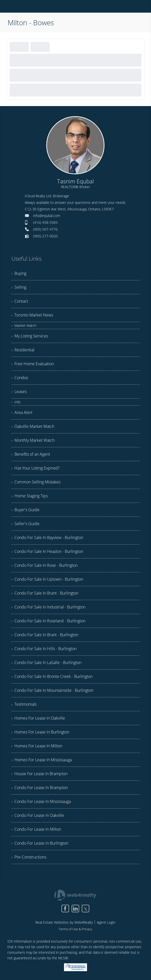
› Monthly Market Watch (33, 440)
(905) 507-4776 (45, 229)
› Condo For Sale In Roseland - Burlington (48, 621)
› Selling (19, 287)
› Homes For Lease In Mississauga (42, 760)
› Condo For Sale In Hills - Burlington (44, 649)
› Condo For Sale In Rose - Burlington (45, 565)
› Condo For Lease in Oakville (38, 815)
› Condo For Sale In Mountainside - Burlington (52, 690)
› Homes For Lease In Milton (37, 746)
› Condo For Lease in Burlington (40, 843)
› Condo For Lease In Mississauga (41, 801)
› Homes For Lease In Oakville (38, 718)
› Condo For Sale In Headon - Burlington (47, 551)
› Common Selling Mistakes (36, 482)
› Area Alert (22, 412)
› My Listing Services (30, 336)
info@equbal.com (47, 216)
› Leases (19, 391)
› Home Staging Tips (30, 496)
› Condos (20, 378)
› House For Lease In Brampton (39, 774)
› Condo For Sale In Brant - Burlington (45, 593)
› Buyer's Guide (25, 510)
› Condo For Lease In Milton (36, 829)
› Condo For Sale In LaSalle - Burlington (46, 663)
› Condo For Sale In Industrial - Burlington (48, 607)
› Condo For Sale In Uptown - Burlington (47, 579)
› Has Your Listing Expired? (36, 468)
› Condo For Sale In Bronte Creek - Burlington (52, 676)
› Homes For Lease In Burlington (40, 732)
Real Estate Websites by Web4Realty (64, 922)
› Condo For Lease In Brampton (40, 788)
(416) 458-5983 (45, 222)
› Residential (23, 350)
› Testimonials (24, 704)
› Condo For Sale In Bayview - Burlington (47, 537)
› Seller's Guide (25, 524)
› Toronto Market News (32, 315)
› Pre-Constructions (29, 857)
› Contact (20, 301)
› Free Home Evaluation (33, 364)
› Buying (19, 273)
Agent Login (106, 922)
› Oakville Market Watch (33, 426)
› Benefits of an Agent (31, 454)
